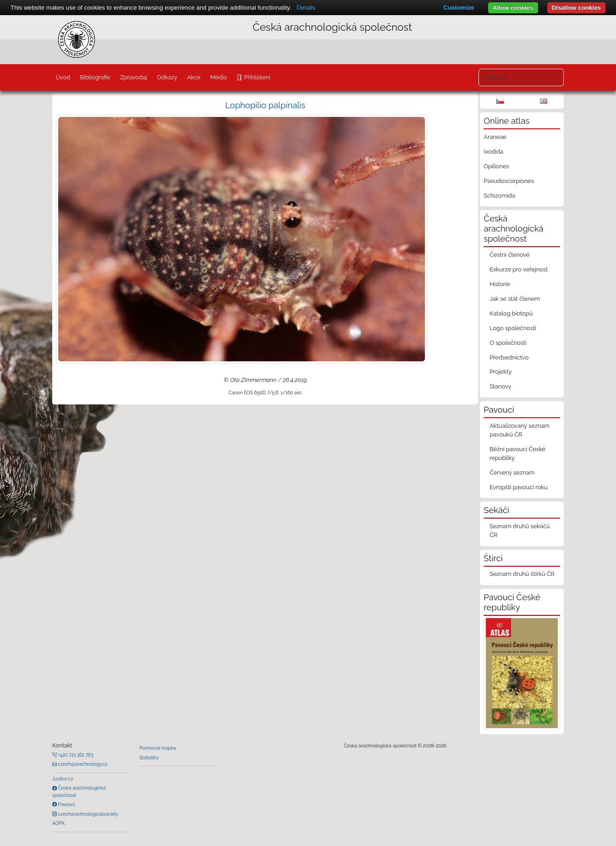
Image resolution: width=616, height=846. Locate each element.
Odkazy (167, 77)
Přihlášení (256, 77)
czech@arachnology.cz (82, 764)
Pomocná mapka (158, 748)
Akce (194, 77)
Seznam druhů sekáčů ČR (520, 531)
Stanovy (500, 386)
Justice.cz (63, 779)
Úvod (63, 77)
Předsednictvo (509, 357)
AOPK (58, 823)
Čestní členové (509, 255)
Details (306, 8)
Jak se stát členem (515, 299)
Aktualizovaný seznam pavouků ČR (520, 430)
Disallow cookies (576, 8)
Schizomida (499, 196)
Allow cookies (513, 8)
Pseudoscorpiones (509, 181)
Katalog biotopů (511, 313)
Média (219, 77)
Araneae (495, 137)
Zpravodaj (134, 77)
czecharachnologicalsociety (88, 814)
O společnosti (508, 343)
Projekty (500, 372)
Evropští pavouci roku (519, 487)
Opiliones (496, 166)
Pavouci (66, 804)
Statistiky (149, 758)
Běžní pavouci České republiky (517, 453)
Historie (500, 284)
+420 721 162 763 (75, 755)
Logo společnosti (513, 328)
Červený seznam (512, 473)
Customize (459, 8)
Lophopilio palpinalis (265, 105)
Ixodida (493, 152)
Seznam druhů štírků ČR (522, 574)
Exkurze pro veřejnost (519, 269)
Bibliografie (95, 77)
